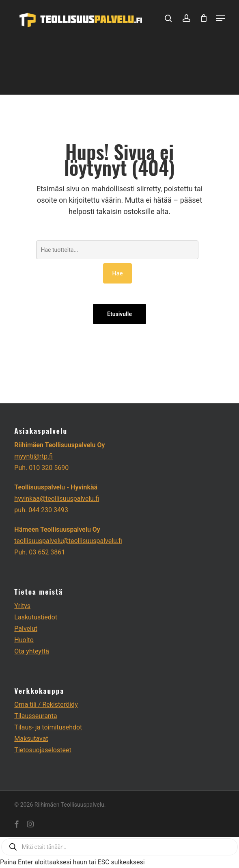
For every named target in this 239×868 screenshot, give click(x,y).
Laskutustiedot (36, 617)
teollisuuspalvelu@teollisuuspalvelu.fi (68, 541)
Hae (117, 273)
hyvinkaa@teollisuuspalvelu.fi (57, 499)
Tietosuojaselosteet (43, 750)
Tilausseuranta (36, 716)
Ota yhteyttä (32, 651)
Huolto (24, 640)
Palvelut (26, 629)
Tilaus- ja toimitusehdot (48, 727)
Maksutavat (31, 739)
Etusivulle (119, 314)
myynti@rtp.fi (33, 456)
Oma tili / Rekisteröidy (46, 705)
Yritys (22, 606)
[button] (220, 18)
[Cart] (204, 18)
